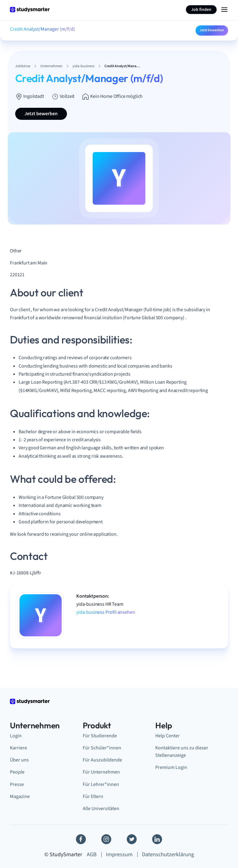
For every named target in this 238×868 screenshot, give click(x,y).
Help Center (167, 736)
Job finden (201, 10)
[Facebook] (81, 839)
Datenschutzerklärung (168, 855)
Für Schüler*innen (102, 748)
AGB (92, 855)
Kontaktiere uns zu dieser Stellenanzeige (182, 752)
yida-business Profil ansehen (106, 612)
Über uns (19, 760)
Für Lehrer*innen (101, 784)
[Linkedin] (157, 839)
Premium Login (171, 767)
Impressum (119, 855)
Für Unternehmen (101, 772)
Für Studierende (100, 736)
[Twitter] (132, 839)
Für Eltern (93, 796)
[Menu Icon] (224, 10)
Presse (17, 784)
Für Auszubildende (102, 760)
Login (16, 736)
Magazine (20, 796)
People (17, 772)
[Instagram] (106, 839)
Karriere (18, 748)
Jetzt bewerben (212, 30)
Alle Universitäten (101, 809)
